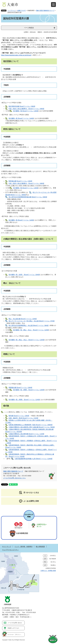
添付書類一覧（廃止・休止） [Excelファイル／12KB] (31, 330)
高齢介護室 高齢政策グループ (45, 11)
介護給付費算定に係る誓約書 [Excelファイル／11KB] (26, 434)
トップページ (12, 11)
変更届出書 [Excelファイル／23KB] (20, 181)
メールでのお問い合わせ (15, 623)
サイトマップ (7, 547)
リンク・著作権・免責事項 (23, 547)
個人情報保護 (40, 547)
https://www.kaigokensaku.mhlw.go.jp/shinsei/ (16, 55)
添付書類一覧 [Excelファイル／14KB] (26, 111)
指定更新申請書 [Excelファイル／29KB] (22, 106)
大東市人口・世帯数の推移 (48, 571)
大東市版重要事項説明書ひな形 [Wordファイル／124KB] (33, 459)
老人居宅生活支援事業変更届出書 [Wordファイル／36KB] (28, 197)
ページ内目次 (29, 28)
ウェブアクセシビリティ (10, 550)
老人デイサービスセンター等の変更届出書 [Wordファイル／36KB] (31, 193)
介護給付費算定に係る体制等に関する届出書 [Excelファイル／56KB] (32, 427)
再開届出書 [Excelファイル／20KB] (20, 388)
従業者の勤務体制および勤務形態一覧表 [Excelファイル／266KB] (30, 425)
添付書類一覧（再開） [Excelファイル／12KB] (29, 390)
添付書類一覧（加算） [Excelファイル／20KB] (24, 275)
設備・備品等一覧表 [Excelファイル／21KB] (23, 418)
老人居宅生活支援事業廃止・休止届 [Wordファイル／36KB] (29, 325)
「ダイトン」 (15, 635)
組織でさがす (22, 11)
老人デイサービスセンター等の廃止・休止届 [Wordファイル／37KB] (32, 321)
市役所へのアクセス (13, 628)
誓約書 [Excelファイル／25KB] (19, 416)
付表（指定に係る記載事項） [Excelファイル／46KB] (26, 109)
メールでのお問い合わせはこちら (14, 478)
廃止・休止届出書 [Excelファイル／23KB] (23, 319)
